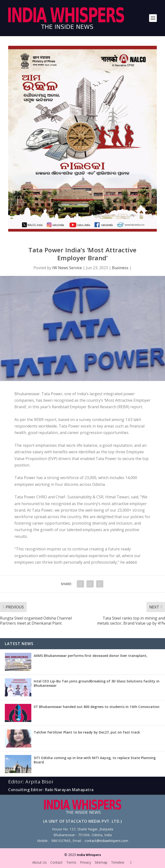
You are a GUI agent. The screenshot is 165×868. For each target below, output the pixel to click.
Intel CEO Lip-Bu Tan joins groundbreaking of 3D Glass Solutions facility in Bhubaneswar (97, 683)
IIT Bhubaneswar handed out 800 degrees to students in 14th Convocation (97, 707)
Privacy (86, 862)
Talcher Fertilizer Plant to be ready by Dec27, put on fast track (87, 732)
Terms (71, 862)
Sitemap (101, 862)
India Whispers (89, 855)
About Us (40, 862)
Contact (56, 862)
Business (120, 268)
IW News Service (67, 268)
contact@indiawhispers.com (106, 841)
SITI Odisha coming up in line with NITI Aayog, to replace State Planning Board (95, 760)
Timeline (118, 862)
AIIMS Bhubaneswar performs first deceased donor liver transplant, (91, 656)
